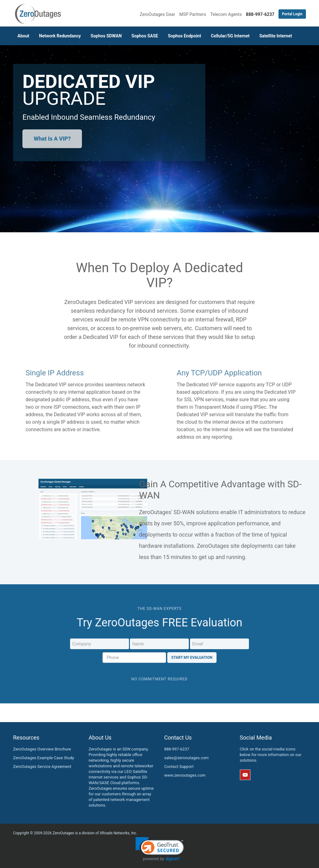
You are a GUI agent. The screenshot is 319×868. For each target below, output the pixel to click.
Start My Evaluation (192, 658)
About (23, 36)
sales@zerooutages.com (186, 758)
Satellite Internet (276, 36)
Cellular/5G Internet (230, 36)
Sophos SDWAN (106, 36)
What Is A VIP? (52, 139)
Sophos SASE (145, 36)
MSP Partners (193, 14)
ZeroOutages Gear (157, 14)
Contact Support (179, 767)
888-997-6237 (177, 749)
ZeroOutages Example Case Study (44, 758)
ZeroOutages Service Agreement (42, 767)
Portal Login (292, 14)
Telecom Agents (226, 14)
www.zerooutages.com (185, 775)
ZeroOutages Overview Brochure (42, 749)
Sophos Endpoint (184, 36)
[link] (160, 849)
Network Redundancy (60, 36)
